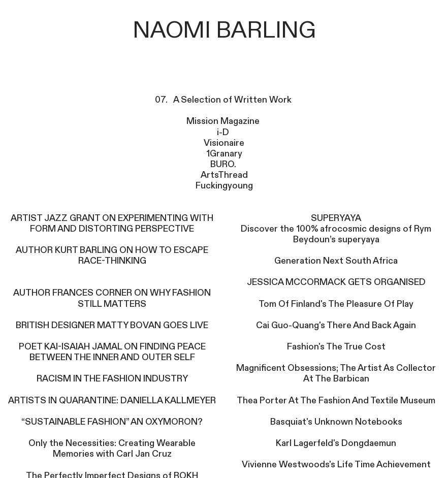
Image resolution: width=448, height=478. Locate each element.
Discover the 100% (280, 229)
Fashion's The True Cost (336, 347)
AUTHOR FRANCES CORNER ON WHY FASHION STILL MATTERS (112, 298)
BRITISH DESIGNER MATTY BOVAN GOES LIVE (112, 325)
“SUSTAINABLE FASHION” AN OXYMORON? (112, 422)
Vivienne (260, 465)
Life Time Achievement (383, 465)
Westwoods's (307, 465)
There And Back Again (371, 325)
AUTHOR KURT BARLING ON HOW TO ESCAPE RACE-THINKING (112, 256)
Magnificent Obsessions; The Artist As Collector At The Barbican (336, 373)
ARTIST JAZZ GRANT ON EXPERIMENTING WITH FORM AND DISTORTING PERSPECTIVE (112, 224)
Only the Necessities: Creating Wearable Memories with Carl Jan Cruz (112, 449)
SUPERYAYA (336, 218)
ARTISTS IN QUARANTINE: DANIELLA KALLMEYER (112, 401)
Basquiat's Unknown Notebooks (336, 422)
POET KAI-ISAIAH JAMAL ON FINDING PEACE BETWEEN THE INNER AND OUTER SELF (112, 352)
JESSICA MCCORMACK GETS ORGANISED (336, 282)
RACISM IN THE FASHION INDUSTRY (112, 379)
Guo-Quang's (298, 325)
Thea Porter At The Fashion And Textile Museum (336, 401)
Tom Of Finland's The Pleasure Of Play (336, 304)
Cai (264, 325)
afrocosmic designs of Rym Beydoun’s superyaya (362, 234)
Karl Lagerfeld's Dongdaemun (336, 443)
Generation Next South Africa (336, 261)
